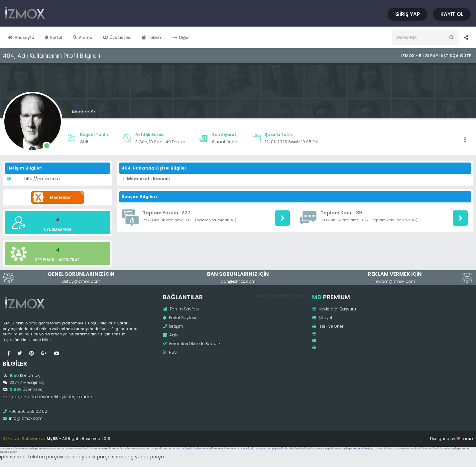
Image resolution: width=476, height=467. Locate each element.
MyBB (52, 439)
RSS (170, 352)
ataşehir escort (110, 448)
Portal (54, 37)
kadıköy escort (92, 448)
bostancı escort (74, 448)
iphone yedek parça (88, 457)
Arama (83, 37)
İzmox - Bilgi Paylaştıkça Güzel (437, 56)
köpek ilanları (193, 448)
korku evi (219, 448)
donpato (5, 448)
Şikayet (322, 318)
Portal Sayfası (179, 318)
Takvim (152, 37)
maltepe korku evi (249, 448)
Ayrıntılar (69, 260)
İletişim (173, 326)
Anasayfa (21, 37)
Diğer (181, 37)
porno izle (178, 448)
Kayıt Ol (452, 14)
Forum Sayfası (181, 309)
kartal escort (147, 448)
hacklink (303, 295)
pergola (259, 295)
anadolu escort (19, 448)
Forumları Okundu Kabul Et (192, 344)
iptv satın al (13, 457)
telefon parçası (46, 457)
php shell (278, 295)
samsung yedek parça (138, 457)
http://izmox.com (42, 179)
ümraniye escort (129, 448)
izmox (467, 439)
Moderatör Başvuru (334, 309)
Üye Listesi (117, 37)
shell (267, 295)
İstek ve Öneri (328, 326)
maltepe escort (37, 448)
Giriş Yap (408, 14)
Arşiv (171, 335)
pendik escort (163, 448)
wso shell (207, 448)
